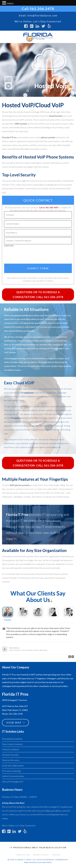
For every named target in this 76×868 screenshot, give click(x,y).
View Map (14, 723)
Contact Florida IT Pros (13, 578)
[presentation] (38, 254)
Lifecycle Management (13, 781)
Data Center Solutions (12, 744)
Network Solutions (11, 749)
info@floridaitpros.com (42, 15)
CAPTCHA (9, 246)
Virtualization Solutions (12, 739)
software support (31, 430)
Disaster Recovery (11, 760)
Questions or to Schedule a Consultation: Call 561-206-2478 (38, 295)
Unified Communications (13, 776)
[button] (70, 657)
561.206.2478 (42, 9)
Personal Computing (11, 771)
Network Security (10, 755)
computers (13, 439)
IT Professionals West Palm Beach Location (38, 847)
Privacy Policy (41, 855)
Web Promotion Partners (38, 862)
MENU (10, 3)
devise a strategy (15, 337)
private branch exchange (28, 112)
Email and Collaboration (13, 765)
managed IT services (20, 521)
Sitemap (56, 855)
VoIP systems (41, 327)
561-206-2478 (52, 207)
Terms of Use (23, 855)
